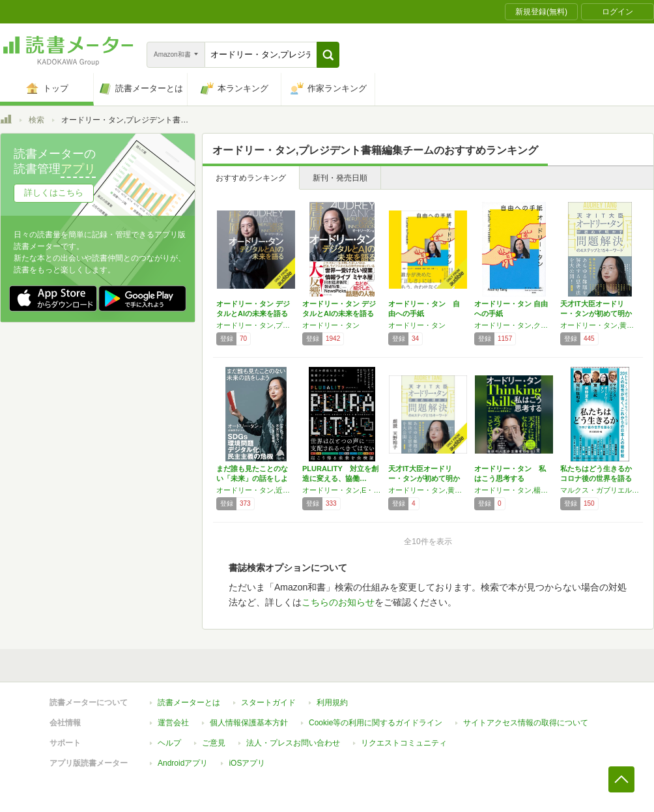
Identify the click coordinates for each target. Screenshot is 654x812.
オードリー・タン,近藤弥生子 (256, 490)
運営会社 (173, 723)
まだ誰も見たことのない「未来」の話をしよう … (252, 478)
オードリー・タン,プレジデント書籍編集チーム (256, 325)
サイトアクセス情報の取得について (526, 723)
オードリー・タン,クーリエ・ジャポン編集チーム (514, 325)
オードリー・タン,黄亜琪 (600, 325)
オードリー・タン (331, 325)
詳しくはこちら (54, 193)
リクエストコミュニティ (404, 743)
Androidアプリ (183, 763)
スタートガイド (268, 703)
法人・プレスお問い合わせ (293, 743)
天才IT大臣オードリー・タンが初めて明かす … (596, 313)
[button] (328, 55)
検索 (36, 120)
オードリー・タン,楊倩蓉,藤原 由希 (514, 490)
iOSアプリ (247, 763)
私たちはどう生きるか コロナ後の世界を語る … (596, 478)
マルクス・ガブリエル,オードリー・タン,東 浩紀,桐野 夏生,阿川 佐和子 (600, 490)
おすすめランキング (251, 178)
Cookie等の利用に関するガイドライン (376, 723)
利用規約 (332, 703)
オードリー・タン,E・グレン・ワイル (342, 490)
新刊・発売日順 (340, 178)
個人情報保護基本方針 (249, 723)
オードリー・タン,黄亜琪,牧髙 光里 (428, 490)
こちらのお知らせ (338, 602)
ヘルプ (169, 743)
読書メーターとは (189, 703)
